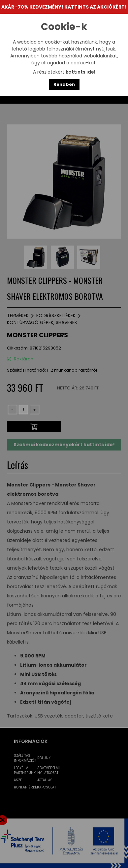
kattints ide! (80, 72)
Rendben (64, 84)
